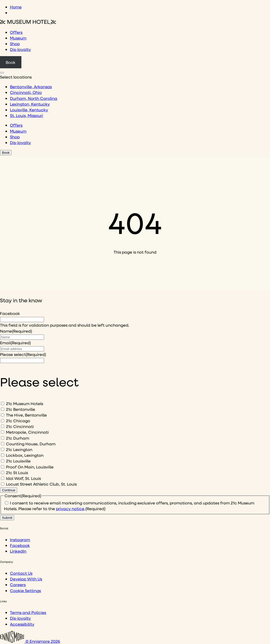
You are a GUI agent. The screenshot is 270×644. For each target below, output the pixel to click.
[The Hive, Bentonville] (3, 415)
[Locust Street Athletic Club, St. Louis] (3, 484)
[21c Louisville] (3, 461)
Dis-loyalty (20, 49)
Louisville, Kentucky (29, 110)
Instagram (20, 540)
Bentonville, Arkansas (31, 87)
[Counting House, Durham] (3, 444)
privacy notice (70, 509)
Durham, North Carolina (34, 98)
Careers (18, 585)
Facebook (10, 313)
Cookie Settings (25, 590)
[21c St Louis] (3, 473)
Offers (16, 32)
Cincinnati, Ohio (26, 92)
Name (16, 331)
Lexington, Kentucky (30, 104)
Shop (15, 44)
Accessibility (22, 624)
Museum (18, 38)
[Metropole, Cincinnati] (3, 432)
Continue (9, 490)
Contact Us (21, 573)
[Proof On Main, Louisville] (3, 467)
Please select (23, 354)
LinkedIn (18, 551)
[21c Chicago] (3, 421)
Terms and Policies (28, 612)
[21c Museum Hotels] (3, 403)
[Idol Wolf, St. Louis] (3, 478)
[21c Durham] (3, 438)
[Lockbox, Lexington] (3, 455)
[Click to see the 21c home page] (28, 22)
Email (15, 343)
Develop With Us (26, 579)
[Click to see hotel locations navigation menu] (2, 73)
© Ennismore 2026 (30, 641)
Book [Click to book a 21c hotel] (11, 62)
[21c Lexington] (3, 449)
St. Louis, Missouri (27, 115)
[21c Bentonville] (3, 409)
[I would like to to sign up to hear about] (22, 360)
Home (16, 7)
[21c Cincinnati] (3, 426)
